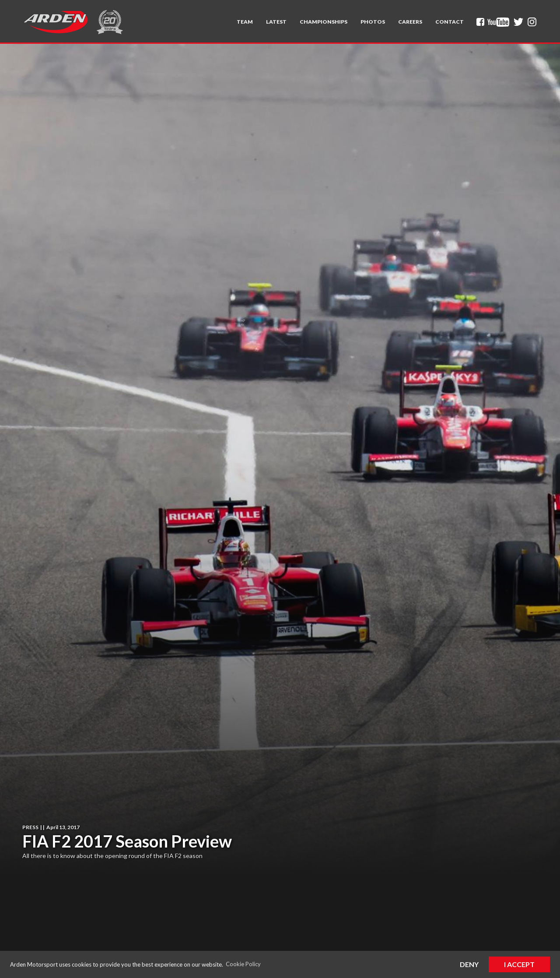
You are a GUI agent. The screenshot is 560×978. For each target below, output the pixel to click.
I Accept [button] (519, 964)
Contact (450, 22)
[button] (245, 22)
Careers (410, 22)
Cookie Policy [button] (243, 964)
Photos (373, 22)
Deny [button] (469, 964)
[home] (55, 22)
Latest (276, 22)
